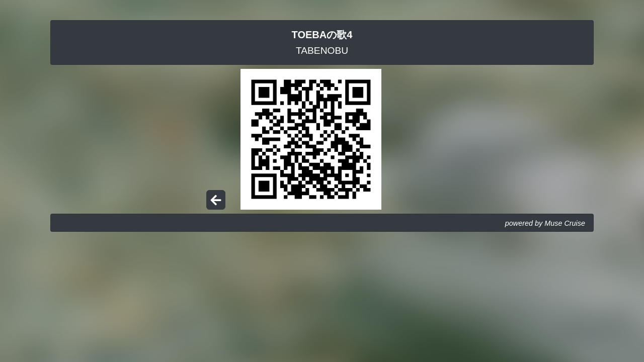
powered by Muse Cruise (545, 223)
